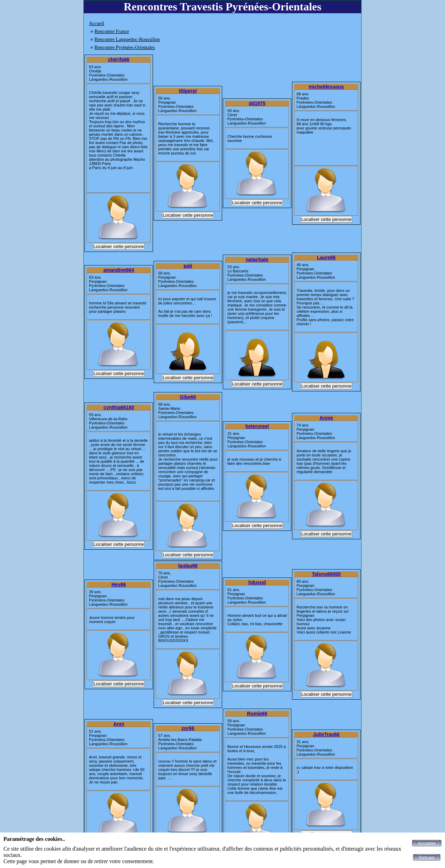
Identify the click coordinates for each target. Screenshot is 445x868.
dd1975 (257, 103)
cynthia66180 (119, 407)
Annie (326, 418)
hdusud (257, 582)
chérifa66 (119, 59)
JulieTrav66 (326, 734)
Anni (119, 724)
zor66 (188, 728)
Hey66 (119, 584)
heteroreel (257, 426)
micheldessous (326, 87)
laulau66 (188, 566)
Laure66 (326, 257)
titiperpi (188, 91)
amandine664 (119, 270)
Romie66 (257, 714)
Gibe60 (188, 397)
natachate (257, 260)
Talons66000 (326, 574)
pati (188, 266)
